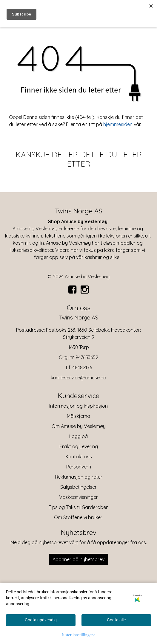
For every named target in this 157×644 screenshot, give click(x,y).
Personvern (79, 467)
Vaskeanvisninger (78, 497)
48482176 (82, 367)
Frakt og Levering (79, 446)
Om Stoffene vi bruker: (79, 517)
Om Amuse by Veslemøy (79, 426)
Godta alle (116, 620)
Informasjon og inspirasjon (78, 406)
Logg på (78, 436)
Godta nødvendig (41, 620)
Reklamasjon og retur (79, 477)
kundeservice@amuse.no (78, 378)
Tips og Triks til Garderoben (79, 507)
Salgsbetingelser (78, 487)
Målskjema (78, 416)
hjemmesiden (118, 124)
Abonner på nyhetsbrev (78, 559)
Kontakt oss (79, 457)
